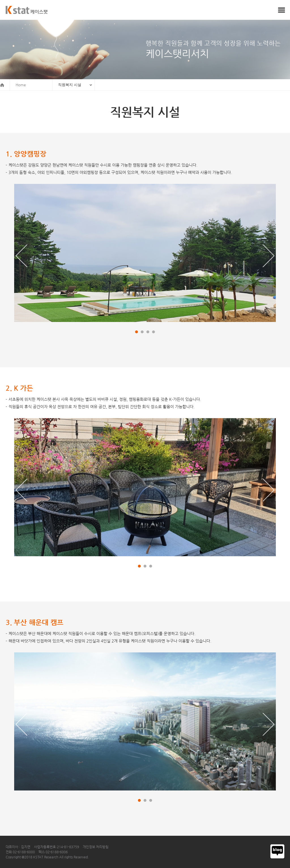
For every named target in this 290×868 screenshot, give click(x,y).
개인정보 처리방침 (96, 847)
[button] (22, 256)
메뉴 (282, 10)
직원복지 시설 (70, 85)
